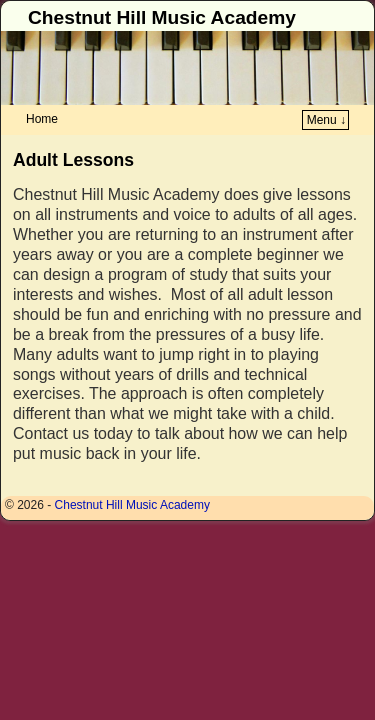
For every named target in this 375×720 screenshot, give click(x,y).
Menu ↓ (326, 120)
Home (42, 119)
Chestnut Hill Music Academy (162, 17)
